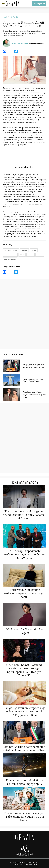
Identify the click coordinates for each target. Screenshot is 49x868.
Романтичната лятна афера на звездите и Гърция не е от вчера (24, 817)
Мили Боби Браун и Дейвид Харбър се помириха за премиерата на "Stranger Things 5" (24, 670)
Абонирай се (39, 3)
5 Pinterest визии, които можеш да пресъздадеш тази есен (24, 593)
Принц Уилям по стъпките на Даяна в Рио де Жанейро (33, 380)
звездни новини (10, 259)
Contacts (35, 864)
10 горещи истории (11, 250)
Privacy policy (27, 864)
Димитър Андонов (20, 43)
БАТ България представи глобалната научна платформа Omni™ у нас (24, 554)
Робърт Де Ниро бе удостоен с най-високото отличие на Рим (34, 366)
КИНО (22, 255)
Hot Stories (14, 17)
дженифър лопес (10, 255)
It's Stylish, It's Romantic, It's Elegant (25, 631)
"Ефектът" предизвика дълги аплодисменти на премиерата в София (24, 515)
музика (31, 255)
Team (13, 864)
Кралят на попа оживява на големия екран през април (24, 782)
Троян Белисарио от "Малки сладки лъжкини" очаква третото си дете (35, 395)
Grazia (5, 17)
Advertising (19, 864)
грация (34, 250)
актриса (24, 250)
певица (40, 255)
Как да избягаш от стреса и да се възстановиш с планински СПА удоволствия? (24, 711)
